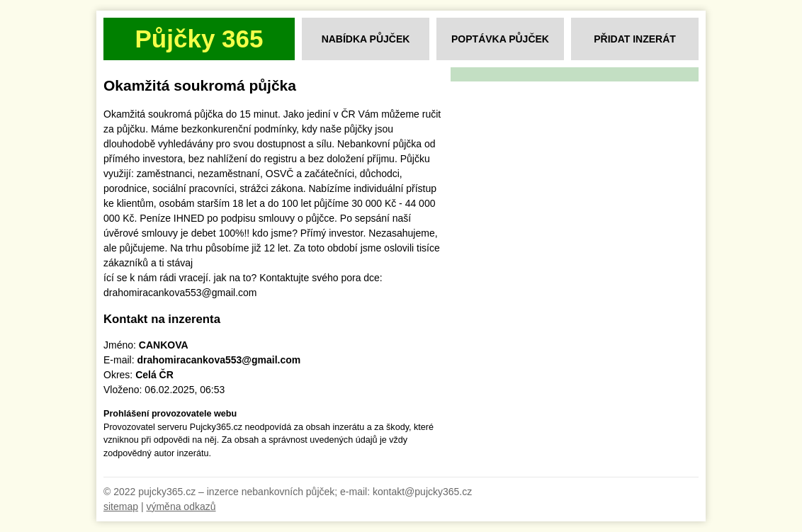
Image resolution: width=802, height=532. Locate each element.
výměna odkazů (181, 506)
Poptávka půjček (500, 39)
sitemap (121, 506)
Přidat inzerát (635, 39)
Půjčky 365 (199, 39)
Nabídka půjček (366, 39)
